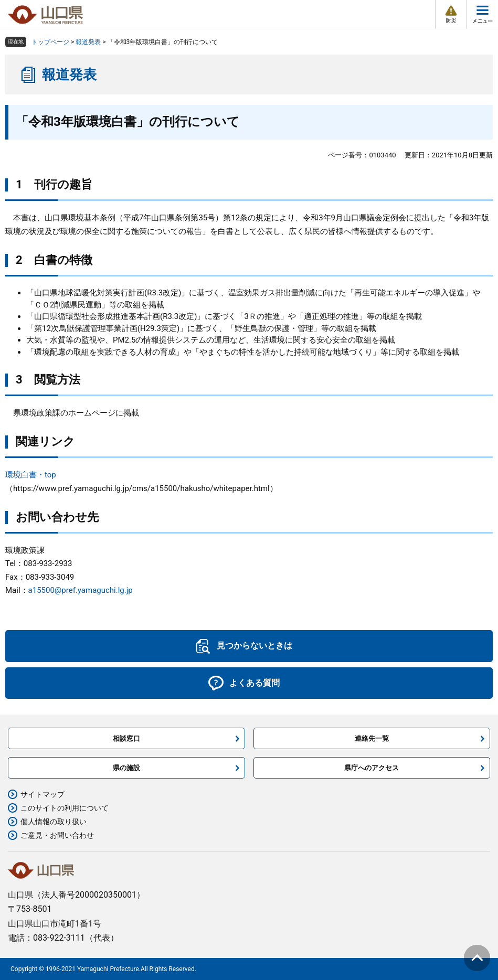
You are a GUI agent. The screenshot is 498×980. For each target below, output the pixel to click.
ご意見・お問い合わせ (57, 835)
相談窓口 (126, 738)
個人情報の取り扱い (54, 822)
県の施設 (126, 768)
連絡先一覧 (372, 738)
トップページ (50, 42)
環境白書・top (31, 475)
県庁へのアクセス (372, 768)
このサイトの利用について (65, 808)
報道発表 (88, 42)
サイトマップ (43, 794)
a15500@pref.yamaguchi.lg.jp (81, 590)
